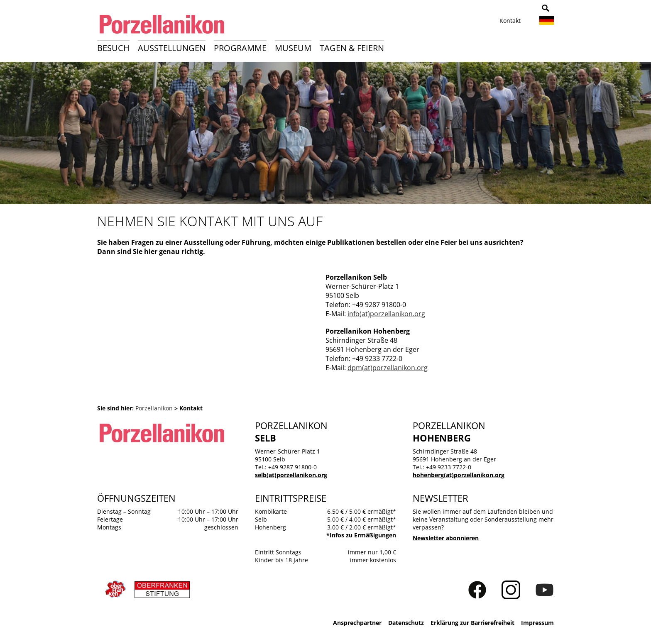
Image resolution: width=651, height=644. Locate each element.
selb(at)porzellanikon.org (291, 475)
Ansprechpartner (357, 623)
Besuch (113, 48)
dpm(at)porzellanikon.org (388, 368)
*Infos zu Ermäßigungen (361, 535)
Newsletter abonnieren (446, 538)
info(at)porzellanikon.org (386, 314)
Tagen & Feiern (352, 48)
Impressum (537, 623)
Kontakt (510, 21)
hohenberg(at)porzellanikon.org (459, 475)
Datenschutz (406, 623)
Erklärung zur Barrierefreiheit (472, 623)
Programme (240, 48)
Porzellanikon (154, 408)
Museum (293, 48)
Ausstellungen (172, 48)
